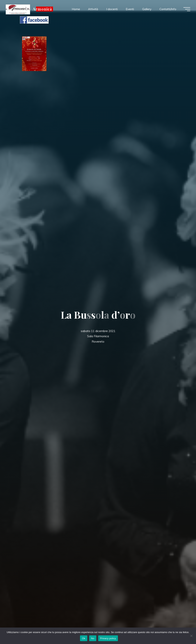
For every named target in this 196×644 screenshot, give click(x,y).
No (93, 638)
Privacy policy (108, 638)
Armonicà (42, 9)
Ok (84, 638)
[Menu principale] (187, 9)
